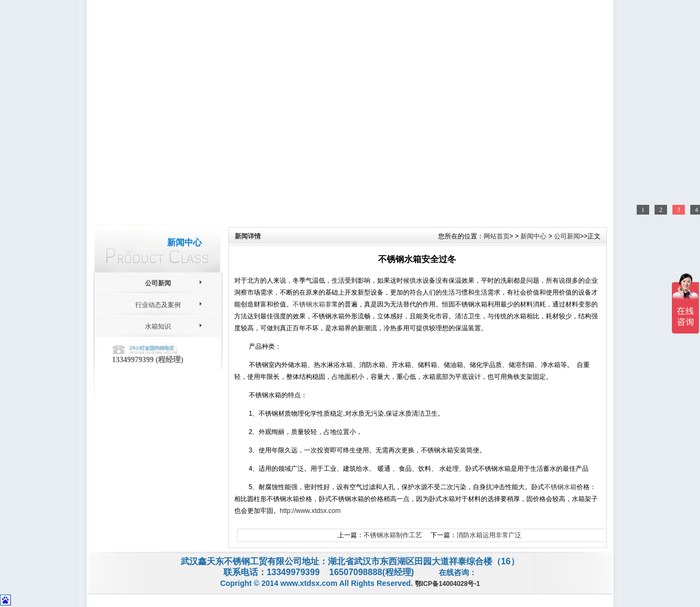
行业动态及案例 (158, 305)
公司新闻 (158, 283)
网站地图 (511, 9)
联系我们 (573, 9)
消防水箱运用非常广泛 (489, 535)
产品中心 (253, 55)
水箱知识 (158, 326)
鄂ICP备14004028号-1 (447, 584)
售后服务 (380, 55)
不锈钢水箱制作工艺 (393, 535)
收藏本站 (542, 9)
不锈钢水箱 (309, 304)
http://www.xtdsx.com (310, 511)
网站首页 (125, 55)
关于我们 (189, 55)
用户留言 (444, 55)
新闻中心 (316, 55)
